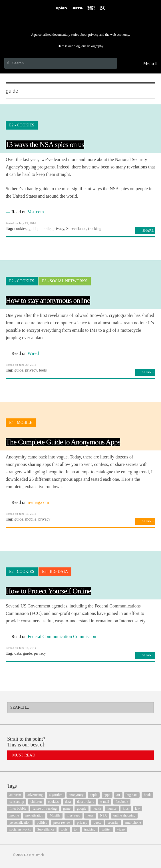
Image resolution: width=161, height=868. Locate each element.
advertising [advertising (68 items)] (35, 795)
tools (43, 370)
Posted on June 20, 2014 (21, 365)
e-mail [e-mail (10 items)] (105, 802)
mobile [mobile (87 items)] (14, 815)
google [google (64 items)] (81, 809)
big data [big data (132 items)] (132, 795)
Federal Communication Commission (62, 636)
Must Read (24, 755)
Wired (33, 353)
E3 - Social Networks (65, 281)
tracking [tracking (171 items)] (90, 829)
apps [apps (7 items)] (107, 795)
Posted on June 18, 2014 (21, 514)
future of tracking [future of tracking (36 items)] (45, 809)
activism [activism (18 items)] (15, 795)
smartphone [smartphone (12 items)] (133, 823)
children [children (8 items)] (36, 802)
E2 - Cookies (22, 125)
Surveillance (76, 229)
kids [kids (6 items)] (126, 809)
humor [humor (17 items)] (112, 809)
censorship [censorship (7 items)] (17, 802)
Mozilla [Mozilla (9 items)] (55, 815)
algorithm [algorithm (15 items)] (56, 795)
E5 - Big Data (55, 572)
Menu (150, 63)
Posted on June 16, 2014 (21, 648)
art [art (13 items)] (118, 795)
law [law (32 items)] (137, 809)
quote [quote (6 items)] (97, 823)
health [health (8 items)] (97, 809)
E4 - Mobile (21, 423)
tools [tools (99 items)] (64, 829)
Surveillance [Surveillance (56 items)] (46, 829)
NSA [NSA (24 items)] (103, 815)
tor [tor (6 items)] (76, 829)
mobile (45, 229)
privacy (58, 229)
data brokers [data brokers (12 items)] (85, 802)
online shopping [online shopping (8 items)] (124, 815)
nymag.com (38, 502)
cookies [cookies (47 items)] (54, 802)
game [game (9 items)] (67, 809)
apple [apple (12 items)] (94, 795)
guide (33, 229)
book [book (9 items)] (147, 795)
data (18, 653)
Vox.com (36, 212)
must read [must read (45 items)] (74, 815)
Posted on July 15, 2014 (21, 223)
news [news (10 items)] (90, 815)
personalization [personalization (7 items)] (20, 823)
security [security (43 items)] (113, 823)
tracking (95, 229)
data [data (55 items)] (68, 802)
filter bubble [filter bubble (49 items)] (18, 809)
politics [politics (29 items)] (42, 823)
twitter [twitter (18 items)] (106, 829)
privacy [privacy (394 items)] (82, 823)
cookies (20, 229)
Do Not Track (80, 23)
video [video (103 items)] (121, 829)
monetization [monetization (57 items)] (34, 815)
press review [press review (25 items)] (62, 823)
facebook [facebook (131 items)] (122, 802)
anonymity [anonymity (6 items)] (76, 795)
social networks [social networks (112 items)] (20, 829)
